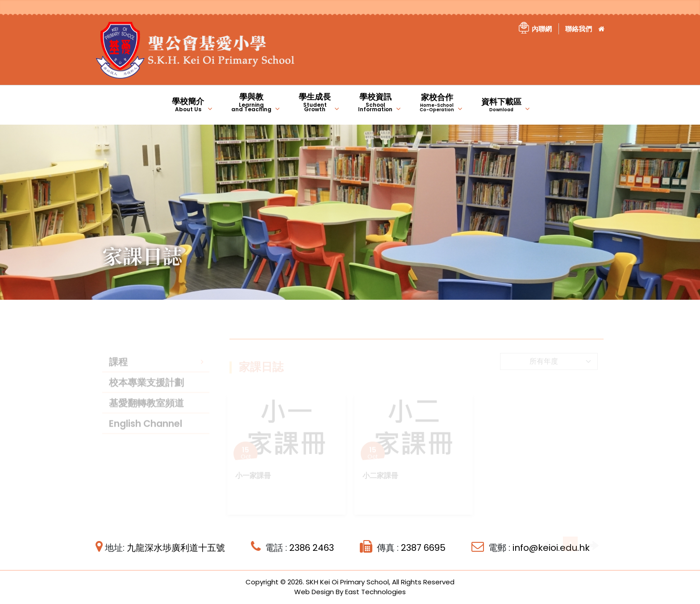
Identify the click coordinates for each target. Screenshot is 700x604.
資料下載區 (501, 105)
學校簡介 (188, 104)
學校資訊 (375, 102)
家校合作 (437, 102)
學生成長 (315, 102)
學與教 (251, 102)
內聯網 (542, 29)
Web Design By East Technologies (350, 592)
